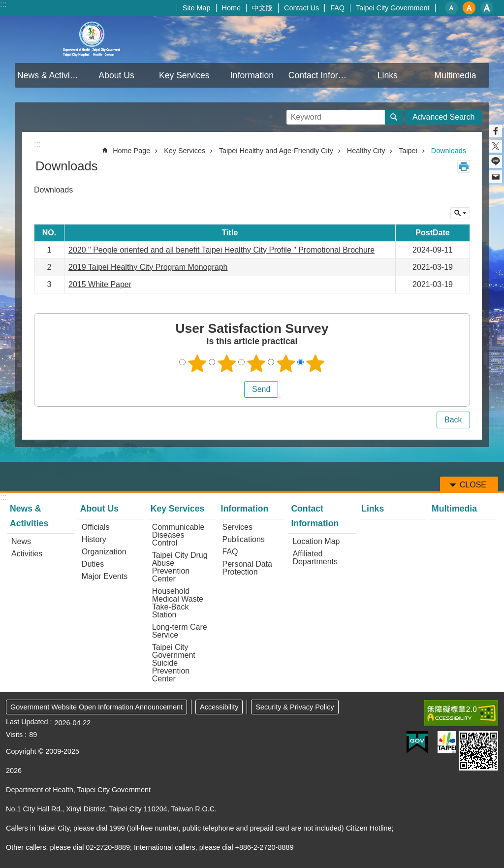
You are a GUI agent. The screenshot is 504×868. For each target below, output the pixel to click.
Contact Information (321, 75)
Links (388, 75)
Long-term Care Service (180, 631)
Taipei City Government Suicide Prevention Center (174, 663)
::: (3, 4)
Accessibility (219, 707)
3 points (256, 363)
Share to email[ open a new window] (496, 177)
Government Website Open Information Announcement (96, 707)
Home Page (131, 151)
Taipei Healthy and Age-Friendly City (276, 151)
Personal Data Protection (247, 568)
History (94, 539)
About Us (116, 75)
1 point (197, 363)
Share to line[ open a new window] (496, 161)
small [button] (451, 8)
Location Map (316, 541)
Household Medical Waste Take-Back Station (178, 603)
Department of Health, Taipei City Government (92, 39)
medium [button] (469, 8)
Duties (93, 564)
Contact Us (301, 8)
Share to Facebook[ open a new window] (496, 131)
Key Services (184, 75)
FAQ (337, 8)
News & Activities (50, 75)
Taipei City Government (393, 8)
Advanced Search (443, 117)
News (21, 541)
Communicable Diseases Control (178, 535)
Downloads (449, 151)
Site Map (197, 8)
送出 (235, 389)
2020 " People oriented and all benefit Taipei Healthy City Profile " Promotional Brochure (221, 250)
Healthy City (366, 151)
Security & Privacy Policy (295, 707)
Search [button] (394, 117)
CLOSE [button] (460, 213)
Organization (104, 552)
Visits (14, 735)
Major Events (105, 576)
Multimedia (456, 75)
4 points (286, 363)
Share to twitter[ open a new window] (496, 146)
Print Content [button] (464, 166)
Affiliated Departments (315, 558)
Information (252, 75)
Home (231, 8)
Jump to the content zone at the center (5, 5)
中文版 (262, 8)
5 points (315, 363)
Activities (27, 554)
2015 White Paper (100, 284)
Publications (244, 539)
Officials (96, 527)
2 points (227, 363)
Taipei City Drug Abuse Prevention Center (180, 567)
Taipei (408, 151)
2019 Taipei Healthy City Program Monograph (148, 267)
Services (237, 527)
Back (453, 420)
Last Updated (27, 722)
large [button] (487, 8)
